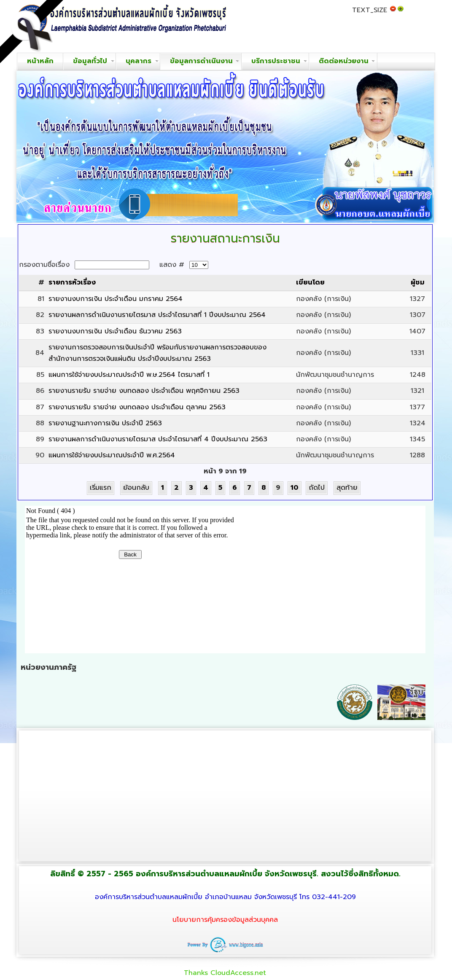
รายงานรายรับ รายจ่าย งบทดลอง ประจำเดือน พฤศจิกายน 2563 (144, 391)
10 (295, 488)
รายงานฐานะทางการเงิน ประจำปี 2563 (105, 423)
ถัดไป (317, 488)
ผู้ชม (418, 282)
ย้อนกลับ (136, 488)
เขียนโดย (310, 282)
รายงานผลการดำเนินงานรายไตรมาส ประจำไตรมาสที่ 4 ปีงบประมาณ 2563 (158, 439)
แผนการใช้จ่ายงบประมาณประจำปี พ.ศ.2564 (112, 455)
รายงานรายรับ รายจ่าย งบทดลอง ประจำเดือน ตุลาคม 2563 (137, 407)
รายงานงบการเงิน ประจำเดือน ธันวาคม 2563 (115, 331)
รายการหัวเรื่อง (72, 282)
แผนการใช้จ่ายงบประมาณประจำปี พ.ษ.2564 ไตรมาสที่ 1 (129, 375)
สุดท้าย (347, 488)
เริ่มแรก (101, 488)
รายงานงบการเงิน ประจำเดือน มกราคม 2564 (116, 299)
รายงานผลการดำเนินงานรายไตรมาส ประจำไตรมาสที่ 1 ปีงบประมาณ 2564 (157, 315)
